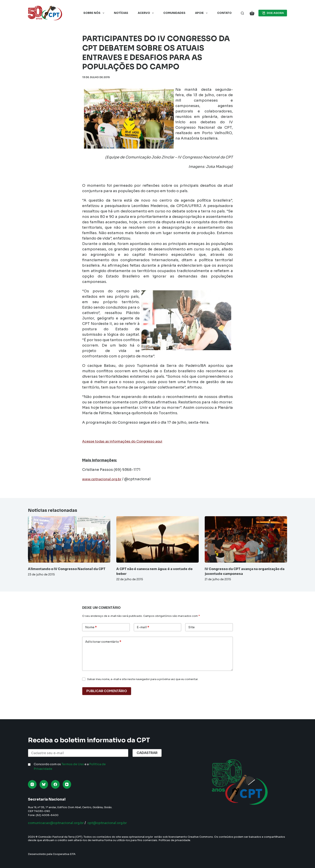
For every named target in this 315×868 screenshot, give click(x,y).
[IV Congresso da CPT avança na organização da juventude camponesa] (246, 539)
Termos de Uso (73, 764)
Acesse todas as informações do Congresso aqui (127, 441)
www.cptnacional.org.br (104, 479)
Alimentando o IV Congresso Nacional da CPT (67, 569)
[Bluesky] (44, 784)
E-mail (143, 627)
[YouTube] (67, 784)
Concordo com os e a (70, 766)
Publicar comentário (107, 691)
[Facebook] (55, 784)
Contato (224, 13)
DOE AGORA (273, 13)
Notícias (121, 13)
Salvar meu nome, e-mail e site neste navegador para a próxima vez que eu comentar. (143, 679)
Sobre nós (95, 13)
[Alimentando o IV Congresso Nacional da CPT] (69, 539)
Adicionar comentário (103, 642)
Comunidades (174, 13)
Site (191, 627)
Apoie (202, 13)
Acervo (147, 13)
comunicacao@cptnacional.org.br (60, 823)
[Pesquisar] (242, 13)
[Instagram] (32, 784)
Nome (91, 627)
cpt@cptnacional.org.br (118, 823)
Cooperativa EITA (64, 854)
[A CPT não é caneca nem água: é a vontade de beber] (157, 539)
